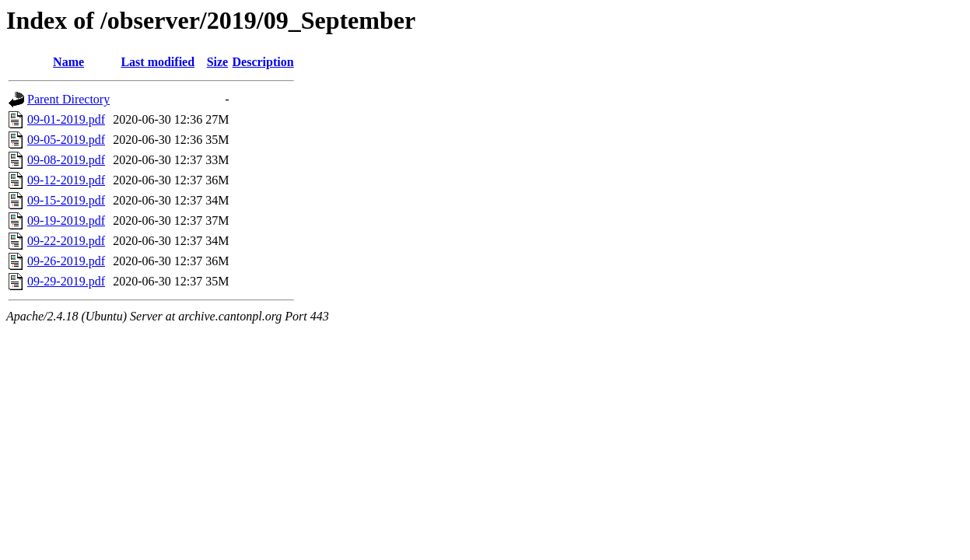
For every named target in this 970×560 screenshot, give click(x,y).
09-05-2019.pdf (66, 140)
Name (68, 62)
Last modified (158, 62)
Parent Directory (68, 99)
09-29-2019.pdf (66, 281)
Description (263, 62)
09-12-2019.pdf (66, 180)
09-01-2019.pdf (66, 119)
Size (218, 62)
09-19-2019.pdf (66, 220)
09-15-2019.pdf (66, 200)
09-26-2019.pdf (66, 261)
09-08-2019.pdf (66, 160)
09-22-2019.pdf (66, 241)
